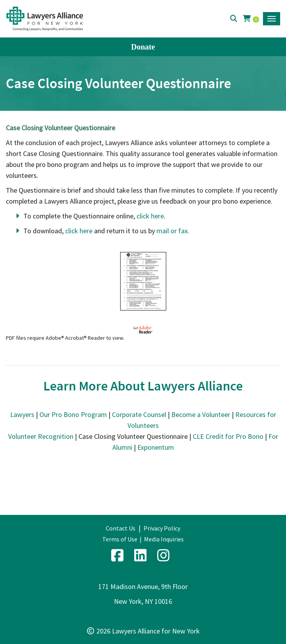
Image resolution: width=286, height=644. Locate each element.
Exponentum (156, 447)
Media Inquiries (164, 539)
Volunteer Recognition (41, 436)
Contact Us (121, 528)
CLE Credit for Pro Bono (228, 436)
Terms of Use (120, 539)
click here (150, 216)
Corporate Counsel (139, 414)
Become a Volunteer (201, 414)
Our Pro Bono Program (73, 414)
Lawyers (22, 414)
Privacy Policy (162, 528)
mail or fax (172, 231)
